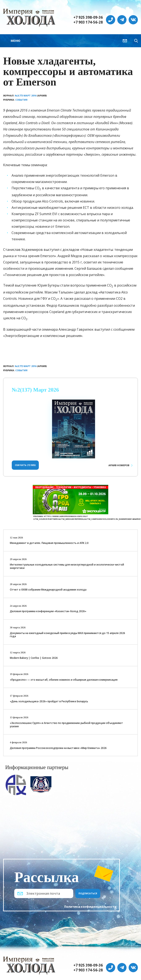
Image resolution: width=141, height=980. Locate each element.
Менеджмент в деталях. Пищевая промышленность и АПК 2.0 (49, 543)
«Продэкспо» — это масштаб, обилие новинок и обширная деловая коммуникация (64, 680)
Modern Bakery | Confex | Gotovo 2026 (34, 658)
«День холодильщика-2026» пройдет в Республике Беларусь (49, 701)
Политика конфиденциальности (90, 907)
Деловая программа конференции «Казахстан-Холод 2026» (48, 611)
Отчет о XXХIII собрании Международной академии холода (48, 590)
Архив (119, 465)
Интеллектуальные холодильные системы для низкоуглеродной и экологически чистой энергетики (67, 566)
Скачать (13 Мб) (25, 465)
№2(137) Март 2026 (35, 390)
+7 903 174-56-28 (88, 22)
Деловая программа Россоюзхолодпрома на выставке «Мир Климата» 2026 (58, 748)
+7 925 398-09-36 (88, 17)
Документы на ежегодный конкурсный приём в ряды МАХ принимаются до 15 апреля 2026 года (67, 635)
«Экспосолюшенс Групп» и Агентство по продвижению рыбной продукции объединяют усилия (66, 725)
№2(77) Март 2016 (26, 95)
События (21, 100)
